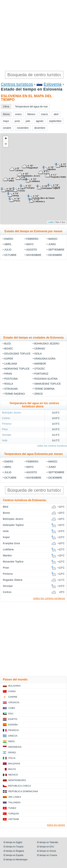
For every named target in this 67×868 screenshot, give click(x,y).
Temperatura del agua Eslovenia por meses (33, 454)
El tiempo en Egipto (13, 842)
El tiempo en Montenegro (16, 860)
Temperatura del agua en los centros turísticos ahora (34, 405)
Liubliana (11, 364)
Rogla (9, 384)
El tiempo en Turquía (13, 847)
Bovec (9, 349)
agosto (32, 250)
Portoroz (41, 374)
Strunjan (11, 389)
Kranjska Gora (45, 359)
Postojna (11, 379)
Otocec (40, 369)
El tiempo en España (13, 855)
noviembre (34, 255)
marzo (53, 239)
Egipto (13, 719)
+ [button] (6, 139)
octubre (10, 255)
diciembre (55, 255)
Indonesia (15, 747)
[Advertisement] (33, 35)
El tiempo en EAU (46, 847)
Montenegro (17, 780)
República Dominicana (23, 791)
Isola (38, 354)
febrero (32, 239)
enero (9, 239)
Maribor (40, 364)
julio (8, 250)
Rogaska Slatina (46, 379)
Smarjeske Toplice (48, 384)
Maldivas (14, 764)
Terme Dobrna (44, 389)
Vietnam (14, 819)
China (12, 691)
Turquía (14, 814)
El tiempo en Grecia (47, 851)
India (11, 741)
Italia (12, 758)
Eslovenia (53, 84)
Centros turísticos (17, 84)
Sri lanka (15, 797)
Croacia (14, 702)
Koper (9, 359)
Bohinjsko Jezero (47, 344)
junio (52, 244)
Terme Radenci (15, 394)
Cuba (12, 708)
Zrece (39, 394)
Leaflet (51, 222)
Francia (13, 730)
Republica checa (20, 786)
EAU (11, 714)
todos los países (56, 825)
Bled (8, 344)
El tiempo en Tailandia (48, 842)
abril (8, 244)
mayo (30, 244)
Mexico (13, 775)
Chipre (13, 697)
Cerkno (40, 349)
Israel (12, 752)
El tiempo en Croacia (47, 855)
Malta (12, 769)
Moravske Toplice (17, 369)
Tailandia (14, 802)
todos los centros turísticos (52, 446)
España (13, 725)
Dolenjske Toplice (17, 354)
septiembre (56, 250)
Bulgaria (14, 686)
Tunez (12, 808)
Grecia (13, 736)
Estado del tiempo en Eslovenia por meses (33, 231)
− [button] (6, 144)
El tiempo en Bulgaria (14, 851)
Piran (8, 374)
